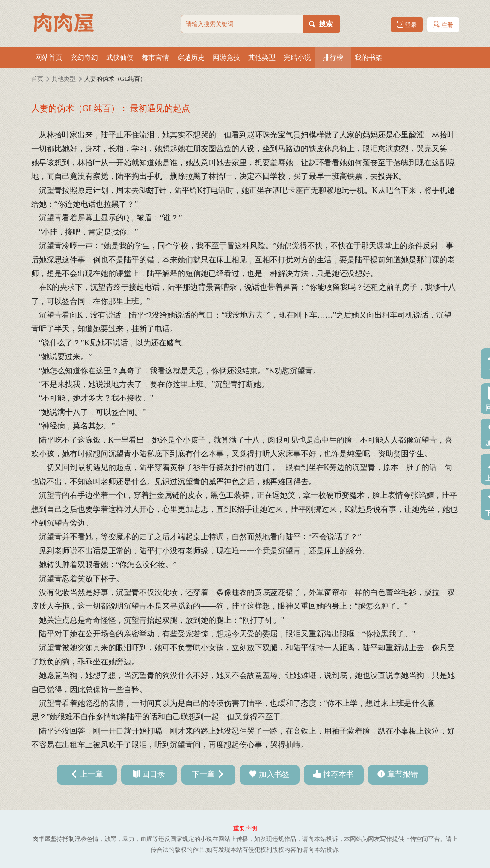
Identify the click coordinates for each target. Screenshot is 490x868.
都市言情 (155, 58)
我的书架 (368, 58)
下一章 (203, 774)
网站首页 (49, 58)
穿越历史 (191, 58)
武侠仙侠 (120, 58)
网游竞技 (226, 58)
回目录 (154, 774)
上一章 (92, 774)
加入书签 (274, 774)
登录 (407, 25)
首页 (37, 79)
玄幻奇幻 (84, 58)
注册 (443, 25)
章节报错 (403, 774)
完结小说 (297, 58)
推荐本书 (339, 774)
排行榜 (333, 58)
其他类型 (262, 58)
